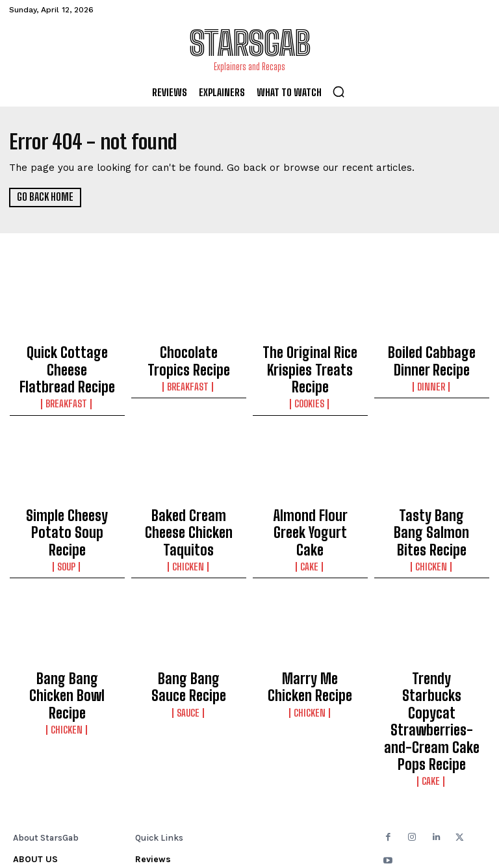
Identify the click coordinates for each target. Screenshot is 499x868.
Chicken (189, 510)
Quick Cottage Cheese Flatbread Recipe (67, 357)
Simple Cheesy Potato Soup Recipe (67, 491)
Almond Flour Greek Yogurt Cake (310, 491)
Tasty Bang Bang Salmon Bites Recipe (431, 491)
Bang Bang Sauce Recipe (189, 625)
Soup (67, 510)
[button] (339, 92)
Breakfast (67, 376)
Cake (310, 510)
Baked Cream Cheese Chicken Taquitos (189, 491)
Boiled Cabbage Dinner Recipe (432, 357)
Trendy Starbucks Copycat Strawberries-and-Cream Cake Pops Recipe (432, 637)
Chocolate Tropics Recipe (189, 357)
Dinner (432, 376)
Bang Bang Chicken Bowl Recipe (67, 625)
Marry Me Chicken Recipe (310, 625)
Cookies (310, 376)
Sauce (189, 645)
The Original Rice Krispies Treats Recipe (310, 357)
